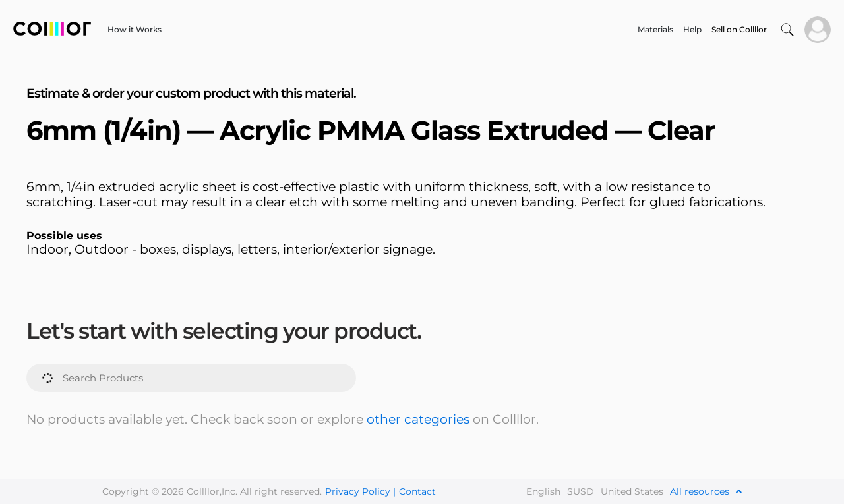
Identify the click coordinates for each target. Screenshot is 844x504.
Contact (417, 491)
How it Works (135, 29)
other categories (418, 419)
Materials (655, 29)
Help (692, 29)
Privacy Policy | (360, 491)
